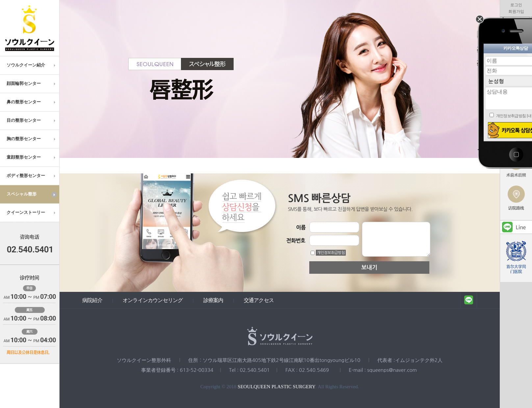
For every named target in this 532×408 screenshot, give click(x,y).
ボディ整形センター (32, 176)
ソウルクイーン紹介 (32, 65)
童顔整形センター (32, 157)
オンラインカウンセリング (153, 300)
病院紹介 (92, 300)
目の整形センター (32, 120)
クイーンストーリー (32, 213)
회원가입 (516, 12)
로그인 (516, 5)
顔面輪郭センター (32, 84)
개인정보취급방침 (331, 253)
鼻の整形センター (32, 102)
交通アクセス (259, 300)
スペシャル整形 (32, 194)
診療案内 (213, 300)
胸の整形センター (32, 139)
